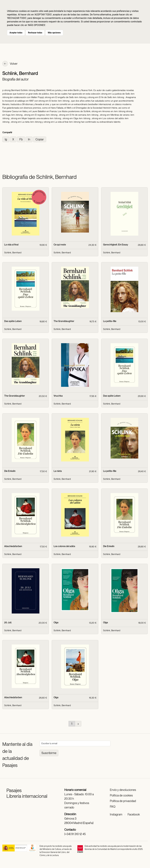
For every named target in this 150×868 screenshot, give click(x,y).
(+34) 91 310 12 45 (75, 834)
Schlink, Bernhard (13, 253)
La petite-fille (110, 321)
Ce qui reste (60, 245)
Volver (10, 64)
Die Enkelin (10, 471)
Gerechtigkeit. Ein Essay (116, 245)
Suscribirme (49, 753)
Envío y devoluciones (123, 790)
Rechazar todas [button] (35, 33)
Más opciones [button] (54, 33)
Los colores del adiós (64, 546)
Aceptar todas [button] (16, 33)
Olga (56, 622)
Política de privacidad (123, 801)
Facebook (134, 814)
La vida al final (11, 245)
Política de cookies (121, 795)
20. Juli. (8, 622)
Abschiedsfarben (13, 546)
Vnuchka (58, 396)
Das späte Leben (13, 321)
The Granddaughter (64, 321)
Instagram (116, 814)
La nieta (58, 471)
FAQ (113, 807)
